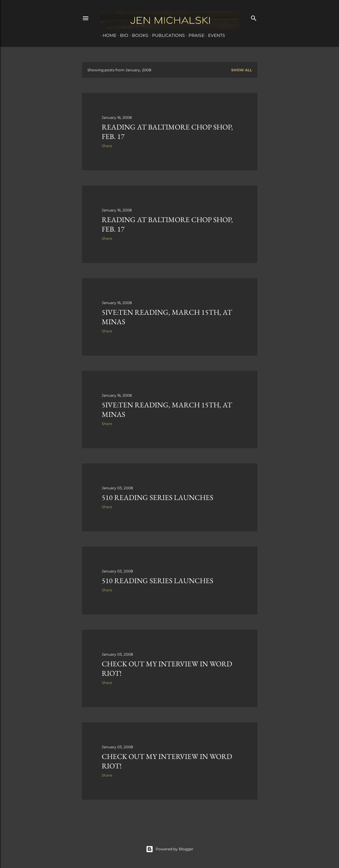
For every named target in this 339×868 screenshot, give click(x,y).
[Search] (254, 17)
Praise (194, 35)
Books (138, 35)
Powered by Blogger (170, 849)
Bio (122, 35)
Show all (242, 70)
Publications (166, 35)
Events (214, 35)
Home (107, 35)
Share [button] (107, 146)
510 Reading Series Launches (157, 497)
